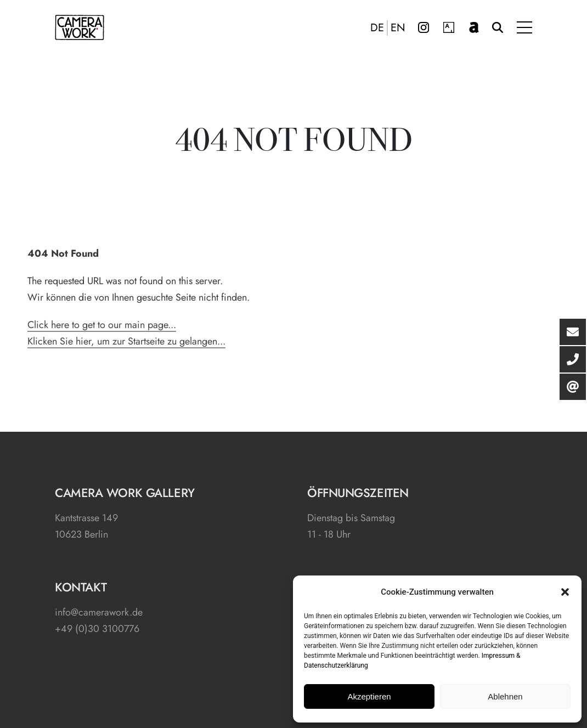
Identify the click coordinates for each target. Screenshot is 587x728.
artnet (474, 27)
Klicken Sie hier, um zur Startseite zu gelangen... (126, 341)
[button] (565, 592)
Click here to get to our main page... (102, 325)
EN (398, 28)
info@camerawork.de (99, 612)
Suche (498, 27)
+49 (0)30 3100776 (97, 629)
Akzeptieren (369, 696)
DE (377, 28)
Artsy (449, 27)
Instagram (424, 27)
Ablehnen (505, 696)
